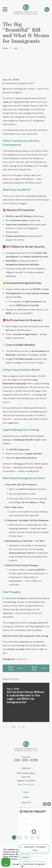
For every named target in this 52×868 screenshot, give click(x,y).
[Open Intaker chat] (22, 866)
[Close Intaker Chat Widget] (49, 804)
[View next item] (21, 727)
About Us (26, 803)
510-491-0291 (26, 760)
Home (26, 797)
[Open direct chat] (45, 804)
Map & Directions (26, 784)
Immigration (21, 659)
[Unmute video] (34, 832)
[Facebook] (14, 837)
